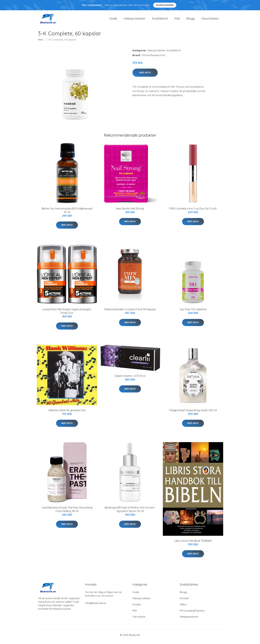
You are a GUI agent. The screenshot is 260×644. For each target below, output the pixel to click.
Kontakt (184, 602)
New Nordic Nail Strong (130, 212)
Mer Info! (145, 76)
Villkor (183, 608)
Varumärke (139, 620)
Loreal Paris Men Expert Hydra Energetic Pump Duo (67, 314)
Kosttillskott (160, 20)
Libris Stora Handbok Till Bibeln (193, 544)
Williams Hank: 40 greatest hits (67, 414)
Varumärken (210, 20)
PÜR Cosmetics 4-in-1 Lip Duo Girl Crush (193, 212)
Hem (41, 43)
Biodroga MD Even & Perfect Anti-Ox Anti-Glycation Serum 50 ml (130, 513)
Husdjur (137, 608)
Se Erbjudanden (165, 5)
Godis (113, 20)
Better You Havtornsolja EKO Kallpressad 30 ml (67, 214)
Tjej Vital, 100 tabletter (193, 313)
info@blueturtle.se (96, 606)
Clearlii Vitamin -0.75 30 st (130, 379)
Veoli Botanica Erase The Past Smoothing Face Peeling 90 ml (67, 513)
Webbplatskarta (189, 620)
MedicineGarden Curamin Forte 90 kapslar (130, 313)
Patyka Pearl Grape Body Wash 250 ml (193, 414)
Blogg (190, 20)
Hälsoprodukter (135, 20)
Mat (177, 20)
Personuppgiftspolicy (192, 614)
